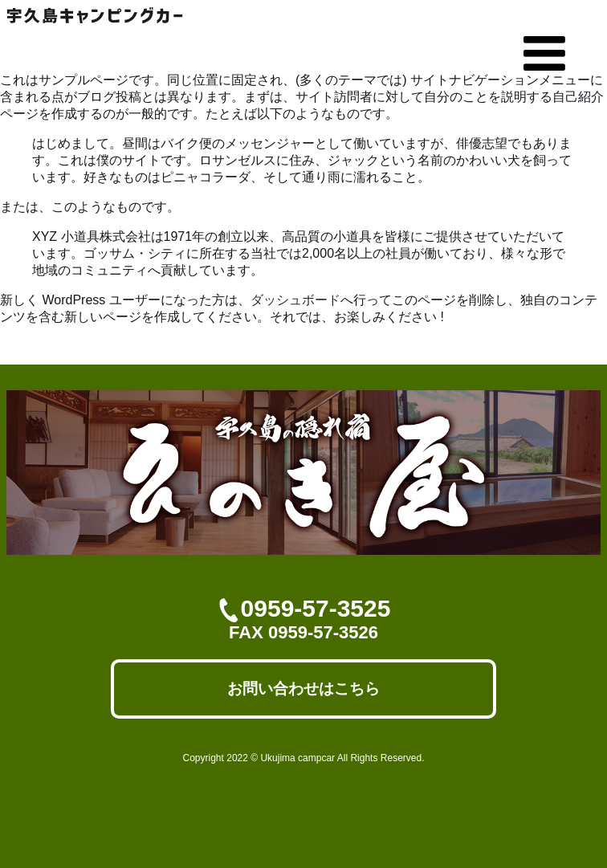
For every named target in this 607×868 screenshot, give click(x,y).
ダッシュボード (295, 300)
